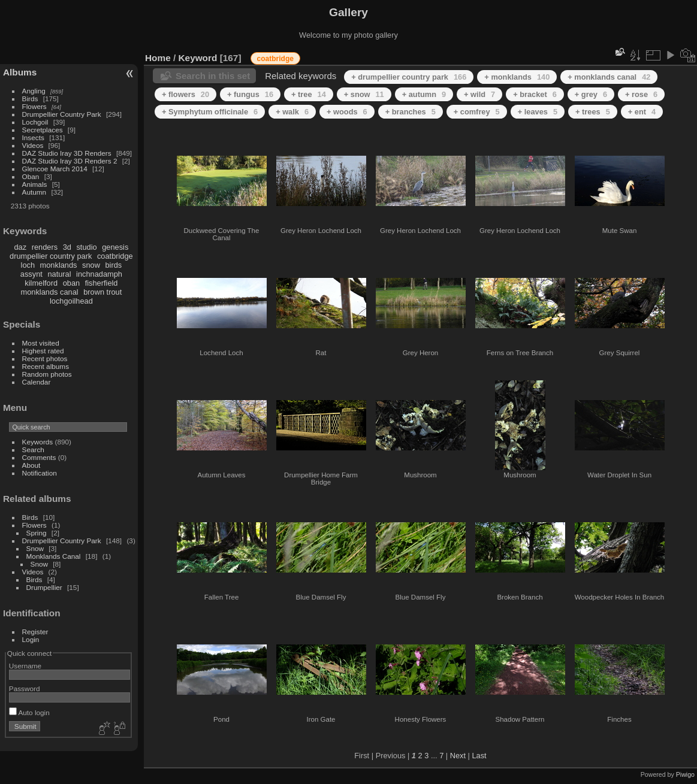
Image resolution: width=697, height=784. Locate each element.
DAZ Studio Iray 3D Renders (67, 153)
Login (31, 639)
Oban (31, 176)
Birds (30, 99)
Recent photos (45, 358)
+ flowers (185, 94)
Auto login (29, 712)
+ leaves (538, 112)
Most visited (41, 343)
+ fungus (250, 94)
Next (458, 756)
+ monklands (517, 77)
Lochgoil (35, 122)
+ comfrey (477, 112)
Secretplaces (43, 130)
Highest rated (43, 351)
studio (86, 247)
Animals (35, 184)
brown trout (102, 292)
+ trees (593, 112)
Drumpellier (44, 587)
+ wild (479, 94)
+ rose (641, 94)
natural (59, 274)
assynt (31, 274)
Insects (33, 137)
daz (21, 247)
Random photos (47, 374)
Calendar (37, 382)
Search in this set (213, 76)
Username (25, 666)
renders (45, 247)
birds (113, 265)
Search (33, 449)
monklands (59, 265)
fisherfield (102, 283)
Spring (37, 533)
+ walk (292, 112)
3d (67, 247)
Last (479, 756)
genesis (115, 247)
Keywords (38, 442)
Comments (39, 457)
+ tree (309, 94)
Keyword (198, 58)
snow (91, 265)
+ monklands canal (609, 77)
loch (28, 265)
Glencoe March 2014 (55, 169)
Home (158, 58)
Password (25, 688)
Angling (34, 91)
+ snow (364, 94)
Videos (33, 145)
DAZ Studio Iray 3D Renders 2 (70, 161)
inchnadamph (99, 274)
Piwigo (685, 774)
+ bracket (535, 94)
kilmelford (41, 283)
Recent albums (46, 366)
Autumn (34, 192)
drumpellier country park (51, 256)
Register (35, 632)
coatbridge (115, 256)
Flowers (34, 106)
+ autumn (424, 94)
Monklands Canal (54, 556)
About (31, 465)
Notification (40, 473)
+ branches (411, 112)
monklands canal (50, 292)
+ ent (642, 112)
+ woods (347, 112)
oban (71, 283)
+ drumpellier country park (409, 77)
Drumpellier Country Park (62, 114)
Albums (20, 72)
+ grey (591, 94)
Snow (35, 548)
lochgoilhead (71, 301)
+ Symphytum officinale (210, 112)
